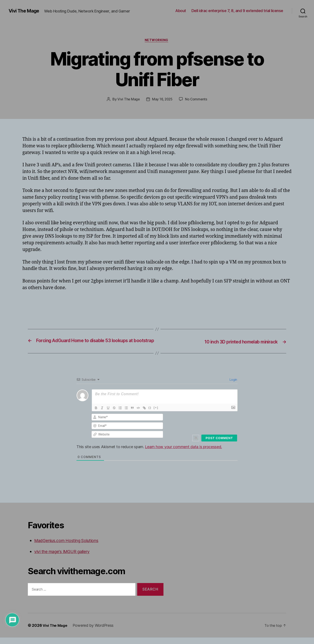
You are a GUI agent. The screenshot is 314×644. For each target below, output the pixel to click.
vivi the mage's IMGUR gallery (65, 558)
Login (233, 386)
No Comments (197, 100)
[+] (156, 414)
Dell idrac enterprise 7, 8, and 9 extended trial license (237, 11)
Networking (157, 41)
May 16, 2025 (162, 100)
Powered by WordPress (95, 632)
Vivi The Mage (25, 11)
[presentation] (208, 429)
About (181, 11)
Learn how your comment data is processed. (183, 453)
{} (150, 414)
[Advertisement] (73, 304)
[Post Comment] (219, 445)
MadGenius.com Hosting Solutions (70, 547)
